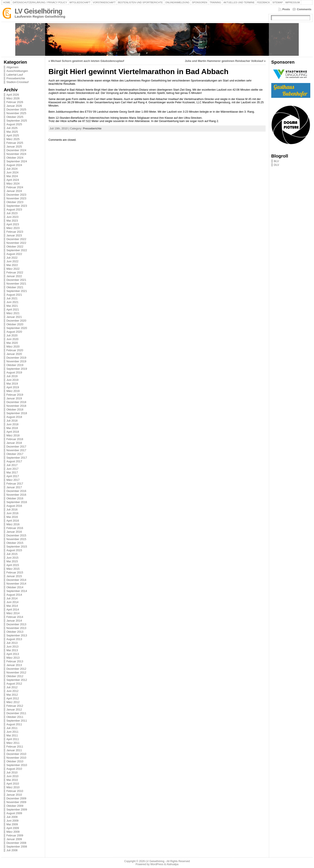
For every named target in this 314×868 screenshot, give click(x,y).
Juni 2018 (12, 424)
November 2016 (16, 495)
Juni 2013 (12, 647)
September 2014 (17, 591)
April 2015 (13, 565)
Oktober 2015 (15, 543)
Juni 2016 (12, 513)
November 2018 (16, 406)
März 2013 (13, 658)
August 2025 (14, 124)
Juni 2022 (12, 261)
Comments (304, 9)
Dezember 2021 (16, 280)
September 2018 (17, 413)
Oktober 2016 (15, 498)
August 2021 (14, 295)
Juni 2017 (12, 469)
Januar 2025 (14, 147)
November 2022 (16, 243)
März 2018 (13, 435)
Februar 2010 (15, 791)
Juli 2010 (12, 772)
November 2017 (16, 450)
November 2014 (16, 584)
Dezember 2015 (16, 535)
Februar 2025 (15, 143)
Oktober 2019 (15, 365)
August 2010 (14, 769)
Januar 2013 (14, 665)
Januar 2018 (14, 443)
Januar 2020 (14, 354)
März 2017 (13, 480)
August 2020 (14, 332)
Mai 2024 (12, 176)
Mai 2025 (12, 132)
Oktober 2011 (15, 717)
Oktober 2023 (15, 202)
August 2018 (14, 417)
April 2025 (13, 135)
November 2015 (16, 539)
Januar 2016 (14, 532)
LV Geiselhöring (38, 11)
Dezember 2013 (16, 624)
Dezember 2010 (16, 754)
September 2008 (17, 847)
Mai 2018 (12, 428)
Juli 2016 (12, 509)
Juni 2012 (12, 691)
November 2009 (16, 802)
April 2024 (13, 180)
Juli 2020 (12, 335)
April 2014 (13, 609)
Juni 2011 (12, 732)
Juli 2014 (12, 598)
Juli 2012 (12, 687)
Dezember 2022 (16, 239)
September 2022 (17, 250)
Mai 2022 (12, 265)
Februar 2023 (15, 232)
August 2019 (14, 372)
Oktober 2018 (15, 409)
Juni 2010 (12, 776)
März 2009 (13, 832)
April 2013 (13, 654)
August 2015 (14, 550)
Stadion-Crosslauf (17, 82)
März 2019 (13, 391)
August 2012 (14, 684)
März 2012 (13, 702)
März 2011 (13, 743)
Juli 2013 (12, 643)
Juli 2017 (12, 465)
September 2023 (17, 206)
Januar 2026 (14, 106)
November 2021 (16, 284)
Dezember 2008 (16, 843)
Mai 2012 (12, 695)
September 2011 (17, 721)
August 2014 (14, 595)
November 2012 (16, 672)
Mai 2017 (12, 472)
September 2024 (17, 161)
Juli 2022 (12, 258)
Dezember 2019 (16, 358)
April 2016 (13, 521)
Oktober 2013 (15, 632)
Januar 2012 (14, 709)
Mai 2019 (12, 384)
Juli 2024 (12, 169)
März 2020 (13, 347)
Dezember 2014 (16, 580)
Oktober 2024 (15, 158)
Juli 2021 (12, 298)
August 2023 (14, 209)
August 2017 (14, 461)
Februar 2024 (15, 187)
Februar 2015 (15, 572)
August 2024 (14, 165)
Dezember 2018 (16, 402)
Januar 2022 (14, 276)
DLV (276, 165)
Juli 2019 (12, 376)
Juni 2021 (12, 302)
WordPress (157, 864)
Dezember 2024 (16, 150)
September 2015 (17, 547)
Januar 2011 (14, 750)
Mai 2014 (12, 606)
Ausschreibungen (17, 71)
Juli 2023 (12, 213)
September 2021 (17, 291)
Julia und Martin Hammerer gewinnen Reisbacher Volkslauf (224, 61)
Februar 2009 (15, 835)
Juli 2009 (12, 817)
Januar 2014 (14, 621)
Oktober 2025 (15, 117)
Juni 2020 (12, 339)
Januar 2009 (14, 839)
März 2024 (13, 184)
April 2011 (13, 739)
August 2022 (14, 254)
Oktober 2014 (15, 587)
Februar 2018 (15, 439)
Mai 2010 (12, 780)
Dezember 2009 (16, 798)
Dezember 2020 (16, 321)
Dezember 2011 (16, 713)
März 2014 (13, 613)
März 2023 (13, 228)
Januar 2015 (14, 576)
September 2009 (17, 810)
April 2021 (13, 309)
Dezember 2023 (16, 195)
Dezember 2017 (16, 447)
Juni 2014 (12, 602)
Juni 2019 (12, 380)
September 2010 (17, 765)
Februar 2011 (15, 747)
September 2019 (17, 369)
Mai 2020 (12, 343)
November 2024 (16, 154)
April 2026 (13, 95)
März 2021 (13, 313)
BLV (276, 161)
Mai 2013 (12, 650)
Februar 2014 (15, 617)
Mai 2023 (12, 221)
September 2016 (17, 502)
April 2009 (13, 828)
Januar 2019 (14, 398)
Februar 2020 (15, 350)
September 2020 (17, 328)
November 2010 (16, 758)
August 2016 (14, 506)
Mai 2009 (12, 824)
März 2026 (13, 98)
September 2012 (17, 680)
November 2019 (16, 361)
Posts (286, 9)
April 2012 (13, 698)
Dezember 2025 (16, 109)
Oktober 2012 (15, 676)
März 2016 (13, 524)
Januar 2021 (14, 317)
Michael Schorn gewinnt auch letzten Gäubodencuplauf (87, 61)
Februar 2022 (15, 272)
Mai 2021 (12, 306)
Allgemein (12, 67)
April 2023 (13, 224)
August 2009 (14, 813)
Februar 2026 (15, 102)
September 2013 (17, 635)
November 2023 (16, 198)
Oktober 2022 (15, 247)
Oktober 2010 (15, 761)
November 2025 (16, 113)
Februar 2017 (15, 484)
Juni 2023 (12, 217)
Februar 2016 (15, 528)
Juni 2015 (12, 558)
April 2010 (13, 784)
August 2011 (14, 724)
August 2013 (14, 639)
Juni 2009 (12, 821)
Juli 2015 (12, 554)
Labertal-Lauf (15, 75)
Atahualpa (172, 864)
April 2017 (13, 476)
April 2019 (13, 387)
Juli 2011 (12, 728)
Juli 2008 (12, 850)
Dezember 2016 (16, 491)
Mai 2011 (12, 735)
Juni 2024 (12, 172)
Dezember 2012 (16, 669)
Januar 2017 (14, 487)
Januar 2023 (14, 235)
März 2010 (13, 787)
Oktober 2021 (15, 287)
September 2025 (17, 121)
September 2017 (17, 458)
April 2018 (13, 432)
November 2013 (16, 628)
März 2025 (13, 139)
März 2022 (13, 269)
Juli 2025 (12, 128)
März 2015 (13, 569)
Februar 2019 (15, 395)
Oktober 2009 (15, 806)
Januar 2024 (14, 191)
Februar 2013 (15, 661)
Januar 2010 (14, 795)
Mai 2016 (12, 517)
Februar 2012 (15, 706)
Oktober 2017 (15, 454)
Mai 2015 (12, 561)
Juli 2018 (12, 421)
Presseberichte (16, 78)
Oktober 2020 (15, 324)
